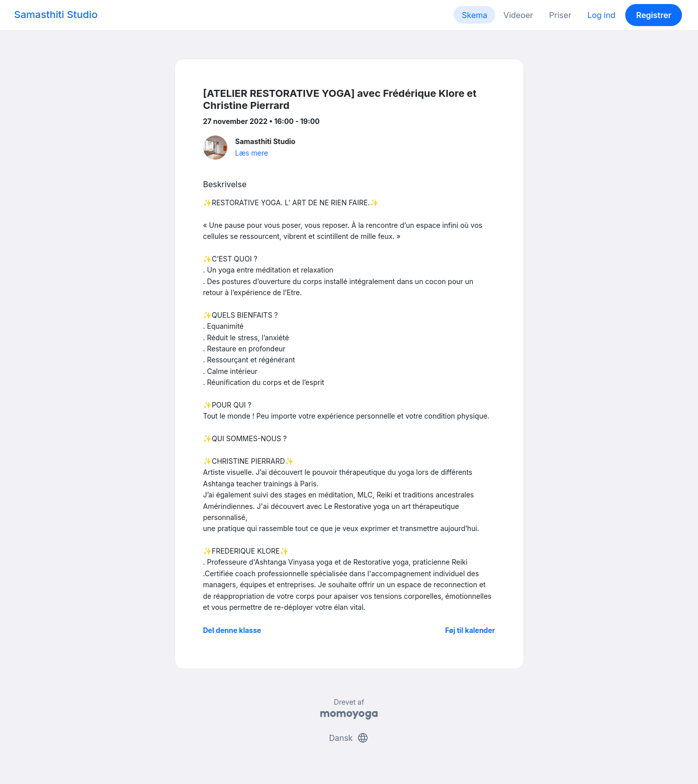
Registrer (654, 15)
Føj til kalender (470, 630)
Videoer (518, 15)
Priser (560, 15)
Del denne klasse (232, 630)
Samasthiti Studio (56, 15)
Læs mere (252, 153)
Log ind (601, 15)
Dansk (349, 738)
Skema (474, 15)
